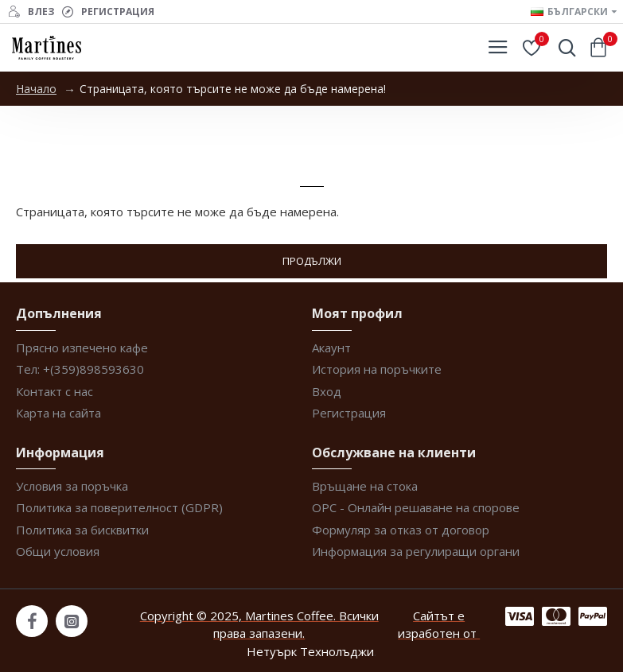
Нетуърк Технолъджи (310, 651)
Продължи (312, 261)
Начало (36, 89)
